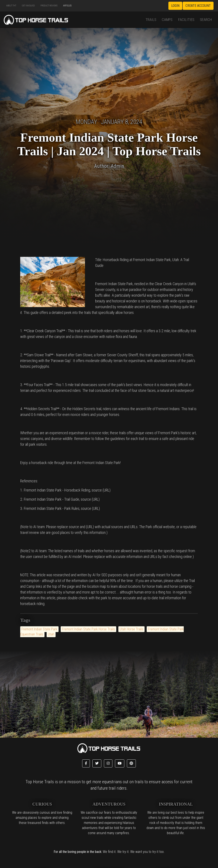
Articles (67, 6)
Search (206, 20)
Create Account (198, 6)
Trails (151, 20)
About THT (11, 6)
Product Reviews (49, 6)
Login (175, 6)
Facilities (186, 20)
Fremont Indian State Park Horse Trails (88, 629)
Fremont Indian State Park (39, 629)
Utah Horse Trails (131, 629)
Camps (167, 20)
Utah (51, 634)
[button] (86, 763)
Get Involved (28, 6)
